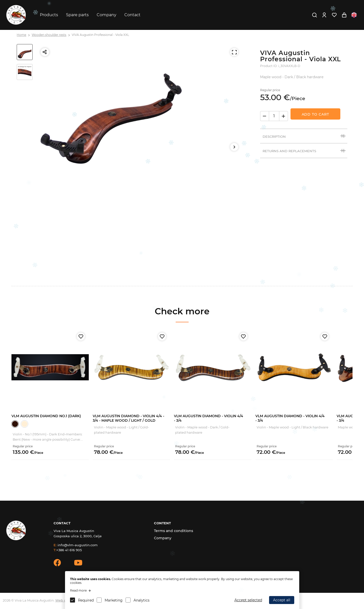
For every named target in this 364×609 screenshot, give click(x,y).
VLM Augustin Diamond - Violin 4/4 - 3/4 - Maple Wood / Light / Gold (128, 418)
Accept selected (248, 600)
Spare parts (77, 15)
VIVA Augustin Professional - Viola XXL (100, 35)
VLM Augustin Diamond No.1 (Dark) (46, 416)
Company (107, 15)
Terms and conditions (174, 531)
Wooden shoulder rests (49, 35)
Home (21, 35)
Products (49, 15)
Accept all (282, 600)
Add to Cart (315, 114)
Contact (132, 15)
